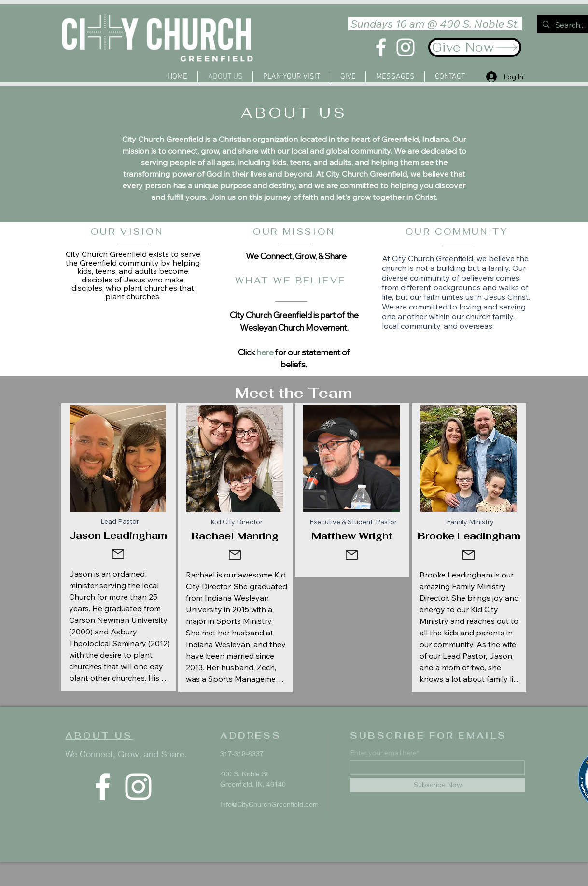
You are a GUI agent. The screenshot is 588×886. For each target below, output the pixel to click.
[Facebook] (381, 47)
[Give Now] (475, 47)
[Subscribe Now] (438, 785)
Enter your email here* (385, 753)
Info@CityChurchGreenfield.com (269, 804)
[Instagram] (406, 47)
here (266, 352)
